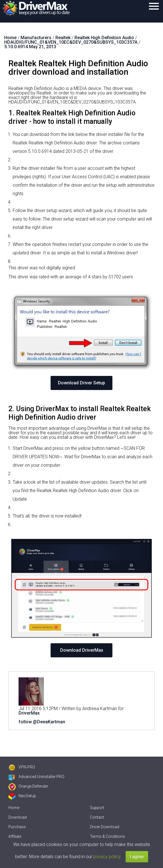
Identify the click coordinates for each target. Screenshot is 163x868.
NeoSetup (22, 796)
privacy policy (107, 857)
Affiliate (15, 836)
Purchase (17, 827)
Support (97, 808)
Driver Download (105, 827)
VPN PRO (22, 767)
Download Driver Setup (81, 383)
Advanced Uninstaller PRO (36, 777)
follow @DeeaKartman (42, 722)
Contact (97, 817)
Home (14, 808)
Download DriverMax (82, 650)
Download (18, 817)
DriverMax (29, 713)
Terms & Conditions (107, 836)
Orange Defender (28, 786)
